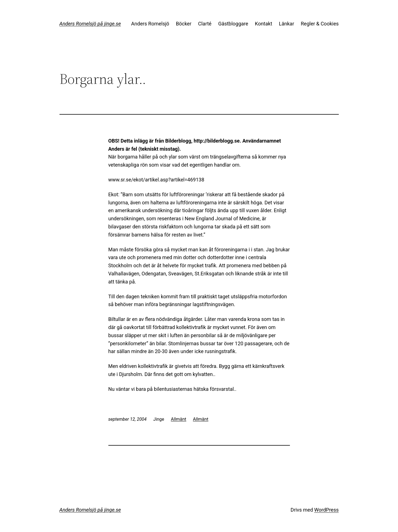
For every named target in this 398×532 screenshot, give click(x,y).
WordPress (326, 510)
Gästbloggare (233, 24)
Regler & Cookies (320, 24)
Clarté (205, 24)
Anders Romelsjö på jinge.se (90, 24)
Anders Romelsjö (150, 24)
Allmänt (179, 419)
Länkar (287, 24)
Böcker (184, 24)
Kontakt (264, 24)
